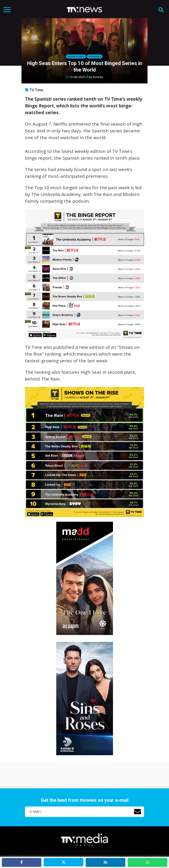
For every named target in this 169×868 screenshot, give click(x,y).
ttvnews (98, 77)
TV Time (36, 90)
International (76, 57)
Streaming (95, 57)
